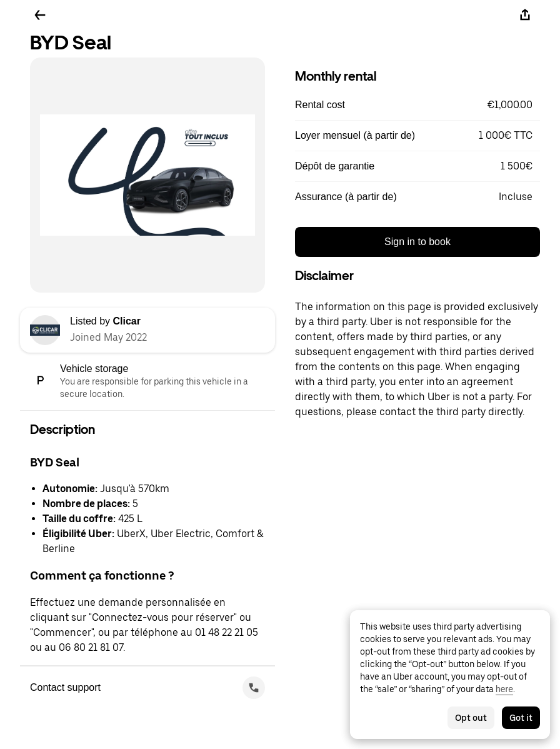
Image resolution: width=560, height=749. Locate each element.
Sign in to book (417, 242)
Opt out (471, 718)
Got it (521, 718)
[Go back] (40, 15)
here (504, 689)
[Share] (525, 15)
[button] (417, 105)
